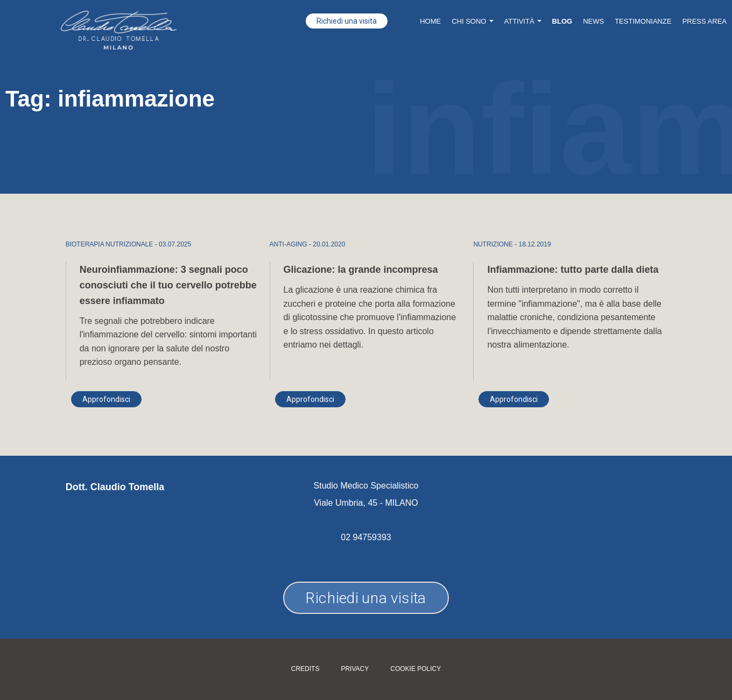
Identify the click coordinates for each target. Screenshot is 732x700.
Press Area (705, 21)
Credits (305, 669)
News (593, 21)
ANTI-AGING (288, 244)
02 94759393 (366, 537)
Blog (562, 21)
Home (430, 21)
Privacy (355, 669)
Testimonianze (643, 21)
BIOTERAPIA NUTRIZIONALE (110, 244)
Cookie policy (416, 669)
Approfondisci (106, 399)
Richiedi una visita (347, 21)
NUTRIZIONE (493, 244)
